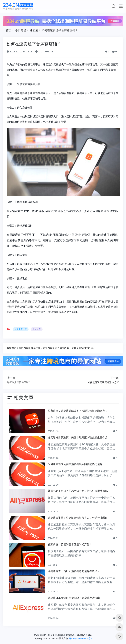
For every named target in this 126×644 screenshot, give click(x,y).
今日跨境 (21, 30)
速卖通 (34, 30)
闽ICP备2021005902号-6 (80, 638)
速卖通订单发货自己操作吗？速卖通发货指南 (74, 598)
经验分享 (37, 329)
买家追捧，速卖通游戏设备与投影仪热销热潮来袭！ (78, 411)
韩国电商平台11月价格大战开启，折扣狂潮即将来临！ (79, 491)
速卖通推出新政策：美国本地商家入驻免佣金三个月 (78, 437)
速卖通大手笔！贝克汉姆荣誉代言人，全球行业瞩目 (78, 518)
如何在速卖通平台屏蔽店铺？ (60, 30)
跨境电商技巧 (21, 329)
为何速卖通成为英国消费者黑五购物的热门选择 (75, 464)
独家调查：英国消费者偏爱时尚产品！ (70, 544)
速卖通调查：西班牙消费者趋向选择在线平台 (74, 571)
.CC (39, 52)
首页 (9, 30)
